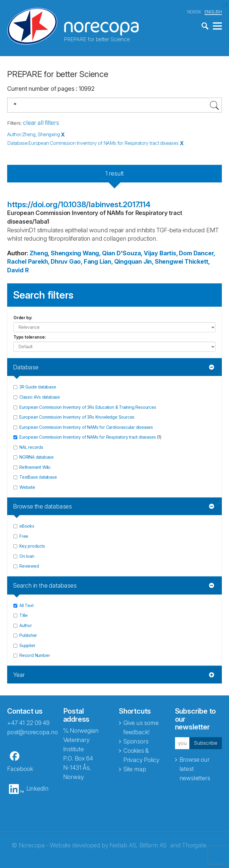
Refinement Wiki (35, 467)
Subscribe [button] (204, 743)
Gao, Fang (84, 262)
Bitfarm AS (153, 845)
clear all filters (41, 122)
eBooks (27, 526)
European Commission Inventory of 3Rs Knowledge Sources (77, 417)
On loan (27, 556)
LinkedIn (38, 788)
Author (26, 625)
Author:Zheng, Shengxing (33, 134)
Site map (135, 769)
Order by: (23, 317)
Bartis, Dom (176, 253)
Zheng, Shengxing (55, 253)
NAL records (31, 447)
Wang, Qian (99, 253)
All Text (26, 605)
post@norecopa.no (33, 732)
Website (27, 487)
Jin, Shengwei (163, 262)
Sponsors (136, 741)
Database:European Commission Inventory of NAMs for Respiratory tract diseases (93, 143)
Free (24, 536)
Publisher (28, 635)
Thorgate (194, 845)
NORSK (194, 11)
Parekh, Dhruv (48, 262)
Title (24, 615)
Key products (32, 546)
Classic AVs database (40, 397)
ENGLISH (213, 11)
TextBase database (38, 477)
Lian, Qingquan (121, 262)
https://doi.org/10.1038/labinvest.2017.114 (79, 204)
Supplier (27, 645)
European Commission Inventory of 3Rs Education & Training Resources (88, 407)
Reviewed (29, 566)
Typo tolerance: (30, 337)
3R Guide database (38, 387)
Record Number (35, 655)
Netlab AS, (124, 845)
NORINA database (37, 457)
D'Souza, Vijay (137, 253)
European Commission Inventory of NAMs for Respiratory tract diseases (88, 437)
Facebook (20, 769)
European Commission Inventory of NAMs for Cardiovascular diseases (86, 427)
